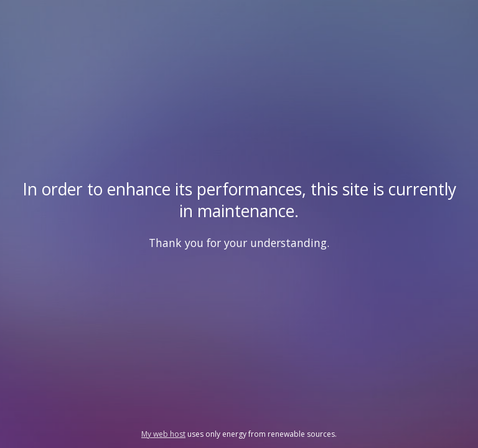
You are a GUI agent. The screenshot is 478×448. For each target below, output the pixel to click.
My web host (163, 434)
